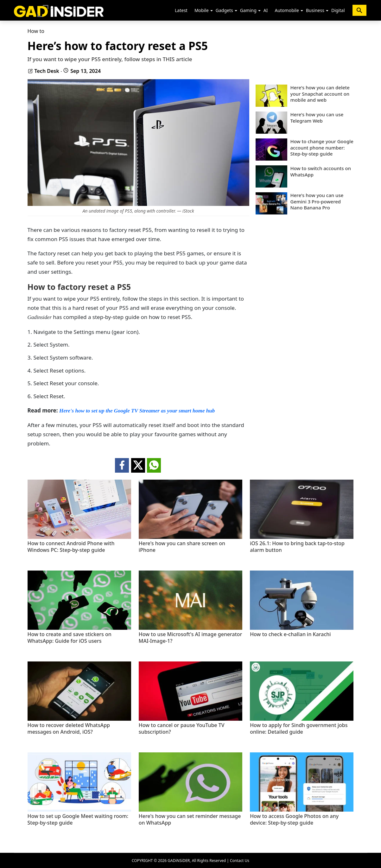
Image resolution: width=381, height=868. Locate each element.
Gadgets (224, 10)
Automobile (287, 10)
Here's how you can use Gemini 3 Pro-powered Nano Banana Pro (317, 201)
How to (36, 31)
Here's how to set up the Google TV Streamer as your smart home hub (137, 411)
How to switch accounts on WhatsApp (321, 172)
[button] (212, 11)
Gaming (248, 10)
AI (266, 10)
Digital (338, 10)
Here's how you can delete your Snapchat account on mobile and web (320, 94)
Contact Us (240, 861)
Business (315, 10)
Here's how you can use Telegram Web (317, 118)
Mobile (202, 10)
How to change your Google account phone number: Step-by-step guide (322, 148)
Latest (181, 10)
